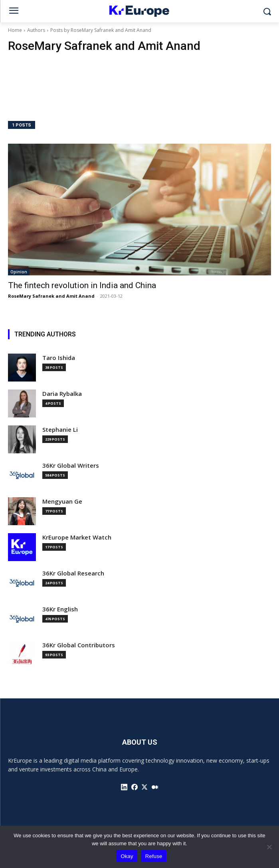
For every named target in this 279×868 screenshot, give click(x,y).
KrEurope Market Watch (77, 537)
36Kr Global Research (73, 573)
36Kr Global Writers (71, 466)
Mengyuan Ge (62, 501)
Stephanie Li (60, 430)
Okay (127, 856)
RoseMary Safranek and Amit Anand (51, 296)
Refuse (154, 856)
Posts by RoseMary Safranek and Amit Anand (101, 30)
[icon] (124, 787)
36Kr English (60, 609)
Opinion (19, 272)
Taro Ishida (59, 358)
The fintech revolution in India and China (82, 285)
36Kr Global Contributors (79, 645)
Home (15, 30)
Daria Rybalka (62, 394)
